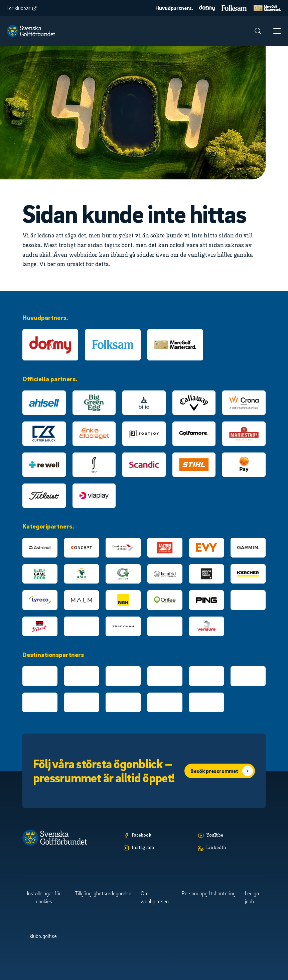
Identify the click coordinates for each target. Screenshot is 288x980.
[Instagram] (157, 848)
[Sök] (258, 31)
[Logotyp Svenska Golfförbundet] (31, 31)
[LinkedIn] (232, 848)
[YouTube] (232, 836)
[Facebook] (157, 836)
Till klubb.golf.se (40, 936)
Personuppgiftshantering (209, 893)
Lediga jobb (252, 897)
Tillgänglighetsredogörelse (103, 893)
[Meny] (277, 31)
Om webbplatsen (155, 897)
